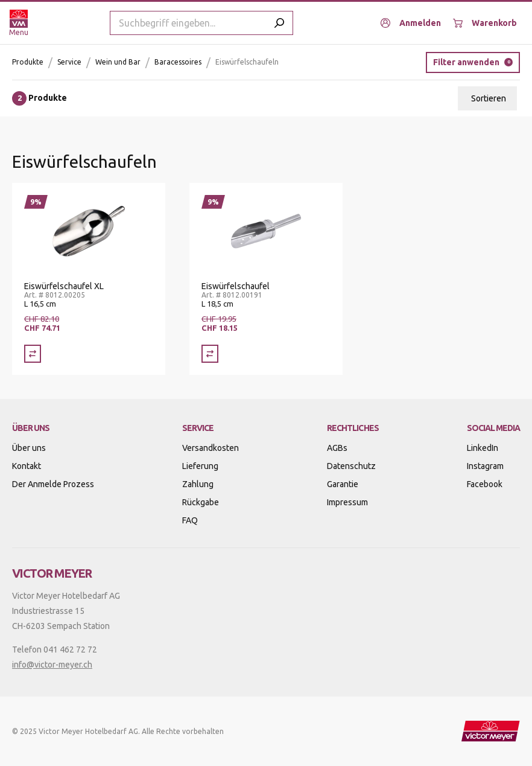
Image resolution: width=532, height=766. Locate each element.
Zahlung (198, 484)
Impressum (347, 502)
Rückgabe (201, 502)
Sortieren (489, 98)
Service (69, 62)
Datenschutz (351, 466)
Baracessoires (178, 62)
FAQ (190, 520)
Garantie (343, 484)
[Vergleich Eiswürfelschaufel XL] (33, 354)
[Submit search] (279, 23)
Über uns (29, 448)
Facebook (485, 484)
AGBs (337, 448)
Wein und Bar (118, 62)
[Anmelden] (411, 23)
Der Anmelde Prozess (53, 484)
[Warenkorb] (485, 23)
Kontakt (27, 466)
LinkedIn (483, 448)
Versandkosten (211, 448)
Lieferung (200, 466)
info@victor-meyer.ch (52, 665)
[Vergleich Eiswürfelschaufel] (210, 354)
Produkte (28, 62)
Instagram (485, 466)
